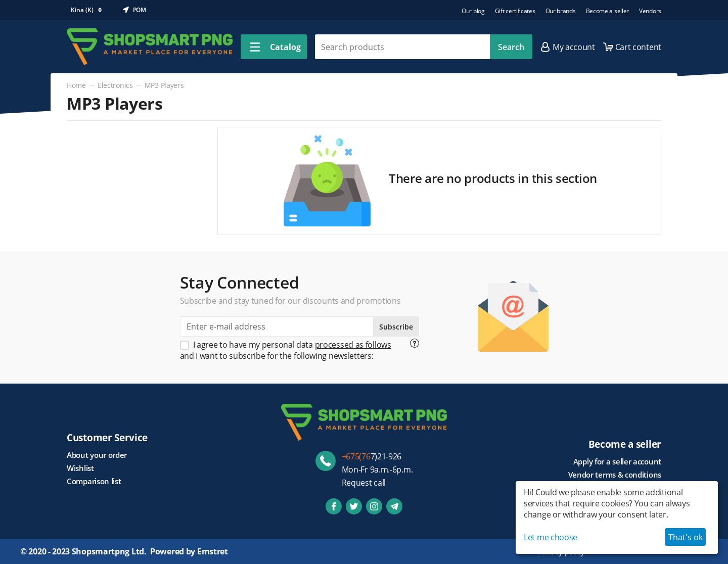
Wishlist (80, 468)
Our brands (561, 11)
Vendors (650, 11)
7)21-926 (372, 456)
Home (76, 85)
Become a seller (608, 11)
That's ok (686, 537)
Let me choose (551, 537)
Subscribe (396, 327)
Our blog (473, 11)
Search (511, 47)
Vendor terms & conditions (615, 475)
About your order (97, 455)
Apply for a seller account (617, 461)
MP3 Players (164, 85)
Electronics (115, 85)
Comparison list (94, 481)
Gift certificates (515, 11)
